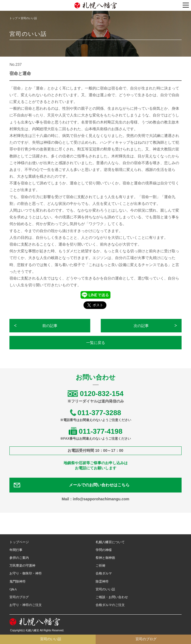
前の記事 (50, 326)
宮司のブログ (19, 597)
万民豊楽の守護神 (22, 566)
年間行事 (16, 550)
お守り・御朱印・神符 (26, 573)
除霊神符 (102, 581)
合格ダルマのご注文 (110, 605)
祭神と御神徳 (105, 558)
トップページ (19, 542)
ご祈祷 (100, 566)
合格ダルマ (104, 573)
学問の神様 (104, 550)
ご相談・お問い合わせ (112, 597)
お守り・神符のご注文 (26, 605)
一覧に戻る (96, 343)
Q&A (13, 589)
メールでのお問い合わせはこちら (99, 485)
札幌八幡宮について (110, 542)
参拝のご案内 (19, 558)
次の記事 (141, 326)
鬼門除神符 (18, 581)
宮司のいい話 (105, 589)
